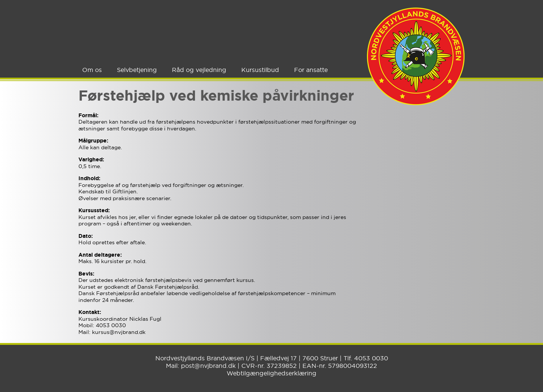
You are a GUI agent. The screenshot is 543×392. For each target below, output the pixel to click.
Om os (92, 70)
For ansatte (311, 70)
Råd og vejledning (199, 70)
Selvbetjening (137, 70)
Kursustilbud (260, 70)
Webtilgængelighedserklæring (271, 373)
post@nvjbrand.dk (208, 366)
